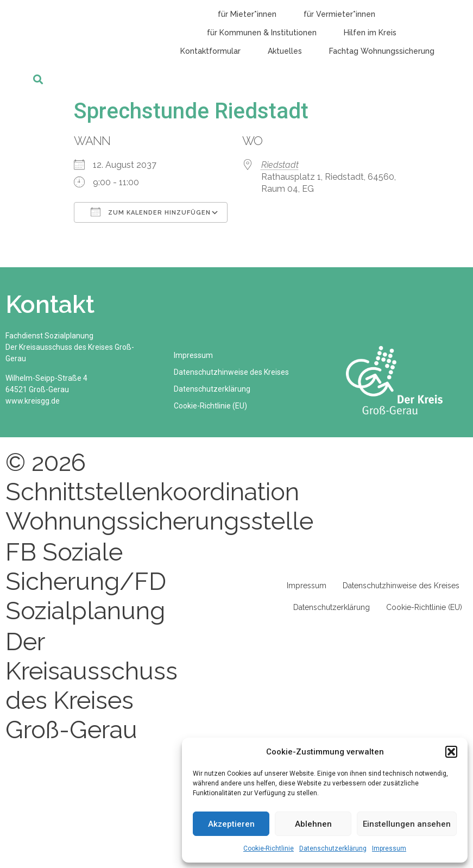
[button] (451, 752)
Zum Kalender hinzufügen (151, 212)
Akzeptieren (231, 824)
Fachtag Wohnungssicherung (382, 51)
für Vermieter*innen (339, 14)
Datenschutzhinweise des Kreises (231, 372)
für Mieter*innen (247, 14)
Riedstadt (280, 165)
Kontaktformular (210, 51)
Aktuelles (285, 51)
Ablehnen (313, 824)
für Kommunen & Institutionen (262, 33)
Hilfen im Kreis (370, 33)
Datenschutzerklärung (333, 848)
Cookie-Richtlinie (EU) (210, 406)
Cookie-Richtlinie (269, 848)
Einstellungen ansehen (407, 824)
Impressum (389, 848)
